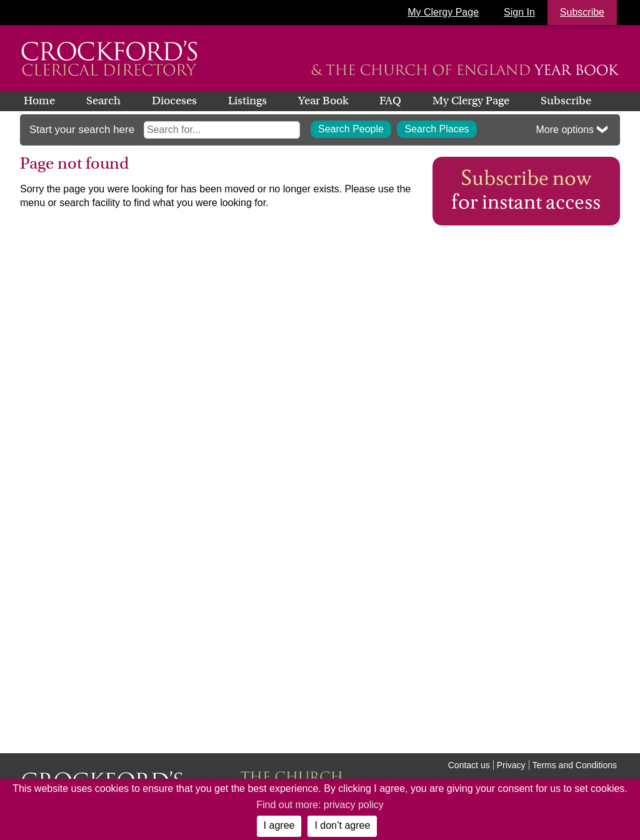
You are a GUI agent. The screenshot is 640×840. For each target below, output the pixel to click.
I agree (279, 825)
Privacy (511, 765)
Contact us (469, 765)
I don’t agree (342, 825)
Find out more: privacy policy (320, 805)
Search (103, 101)
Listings (247, 101)
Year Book (323, 101)
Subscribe (566, 101)
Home (39, 101)
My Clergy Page (443, 12)
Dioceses (174, 101)
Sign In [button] (519, 12)
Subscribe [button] (582, 12)
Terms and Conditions (575, 765)
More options (565, 130)
